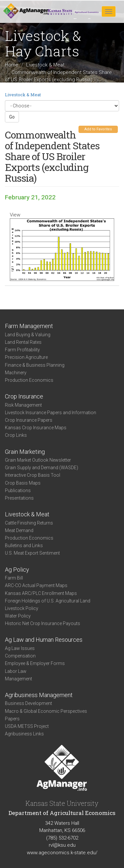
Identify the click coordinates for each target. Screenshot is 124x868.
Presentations (19, 498)
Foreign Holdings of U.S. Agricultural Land (48, 601)
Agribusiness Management (39, 695)
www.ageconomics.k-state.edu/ (62, 853)
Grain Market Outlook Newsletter (38, 460)
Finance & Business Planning (35, 365)
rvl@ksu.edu (62, 845)
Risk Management (23, 405)
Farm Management (29, 326)
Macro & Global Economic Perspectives (46, 711)
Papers (12, 719)
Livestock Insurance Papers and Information (51, 413)
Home (12, 65)
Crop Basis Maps (23, 483)
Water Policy (18, 616)
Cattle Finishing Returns (29, 523)
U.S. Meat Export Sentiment (32, 553)
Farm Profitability (22, 350)
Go (12, 117)
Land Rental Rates (23, 342)
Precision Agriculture (26, 357)
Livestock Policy (22, 608)
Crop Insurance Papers (29, 420)
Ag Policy (17, 570)
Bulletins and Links (24, 545)
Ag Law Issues (20, 648)
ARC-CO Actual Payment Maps (36, 585)
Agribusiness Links (24, 734)
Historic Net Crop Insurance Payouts (43, 623)
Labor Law (16, 671)
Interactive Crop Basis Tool (33, 475)
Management (18, 679)
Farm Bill (14, 578)
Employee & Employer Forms (35, 663)
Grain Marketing (25, 452)
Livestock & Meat (45, 65)
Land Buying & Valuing (28, 335)
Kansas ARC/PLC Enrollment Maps (41, 593)
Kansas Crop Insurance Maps (36, 428)
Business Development (28, 703)
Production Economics (29, 380)
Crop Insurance (24, 396)
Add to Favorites (98, 129)
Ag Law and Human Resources (44, 640)
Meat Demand (19, 530)
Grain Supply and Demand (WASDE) (42, 468)
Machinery (16, 373)
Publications (18, 490)
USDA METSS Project (27, 726)
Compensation (20, 656)
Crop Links (16, 435)
